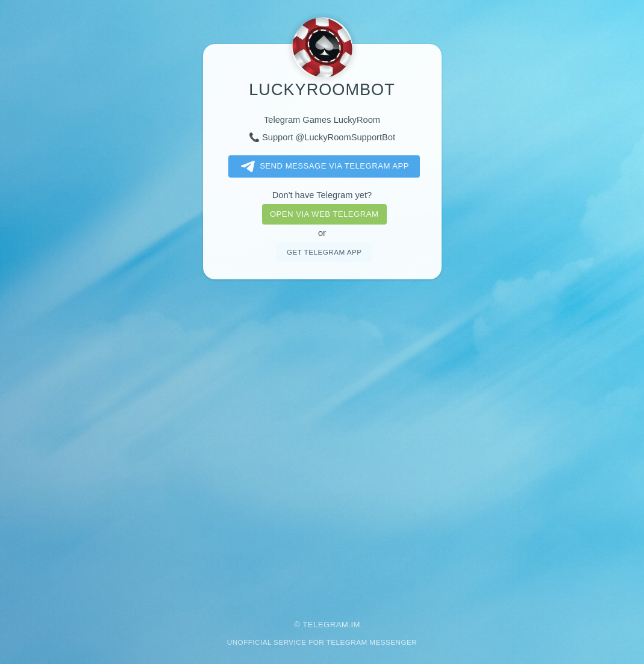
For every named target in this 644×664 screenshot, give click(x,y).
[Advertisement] (322, 441)
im (355, 625)
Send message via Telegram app (323, 167)
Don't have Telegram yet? (322, 195)
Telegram (325, 625)
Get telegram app (324, 252)
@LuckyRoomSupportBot (345, 137)
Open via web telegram (324, 214)
